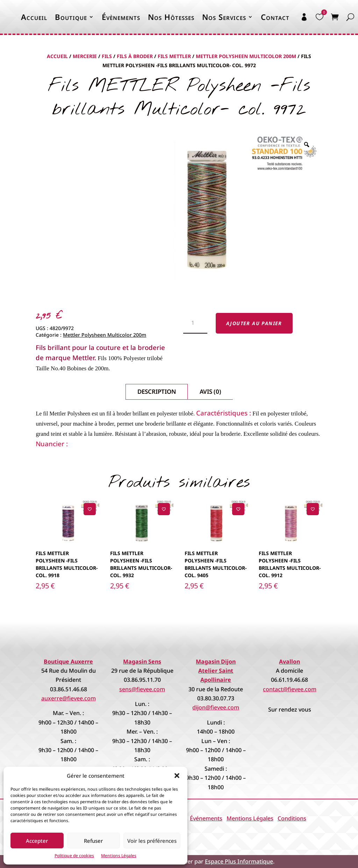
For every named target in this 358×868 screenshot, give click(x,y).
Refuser (93, 841)
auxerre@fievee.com (69, 698)
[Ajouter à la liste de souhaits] (90, 509)
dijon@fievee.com (216, 707)
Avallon (289, 661)
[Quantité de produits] (195, 323)
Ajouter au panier (254, 323)
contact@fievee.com (290, 689)
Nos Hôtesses (171, 17)
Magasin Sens (142, 661)
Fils (107, 56)
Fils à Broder (135, 56)
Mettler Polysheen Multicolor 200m (246, 56)
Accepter (37, 841)
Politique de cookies (74, 856)
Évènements (121, 17)
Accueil (34, 17)
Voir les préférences (152, 841)
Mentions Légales (119, 856)
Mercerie (85, 56)
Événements (206, 818)
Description (157, 391)
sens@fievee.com (142, 689)
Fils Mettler (174, 56)
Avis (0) (210, 391)
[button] (177, 776)
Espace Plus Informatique (239, 861)
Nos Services (224, 17)
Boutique (71, 17)
